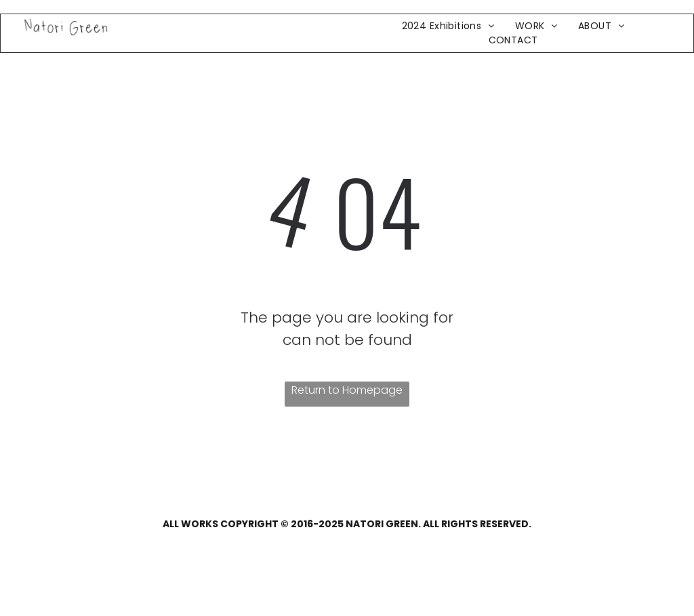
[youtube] (93, 558)
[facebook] (36, 558)
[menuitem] (448, 26)
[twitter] (64, 558)
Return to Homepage (347, 390)
